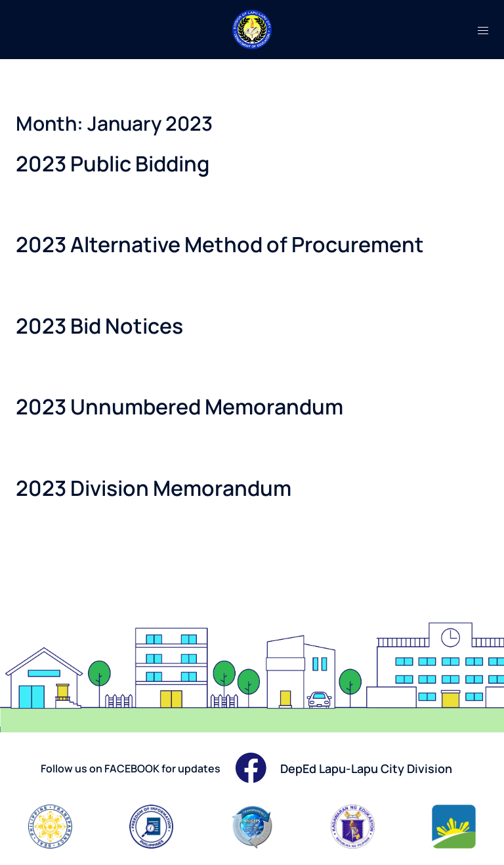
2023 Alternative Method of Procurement (220, 244)
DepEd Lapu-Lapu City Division (366, 768)
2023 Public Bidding (113, 164)
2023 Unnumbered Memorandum (179, 407)
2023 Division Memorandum (154, 488)
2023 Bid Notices (99, 326)
